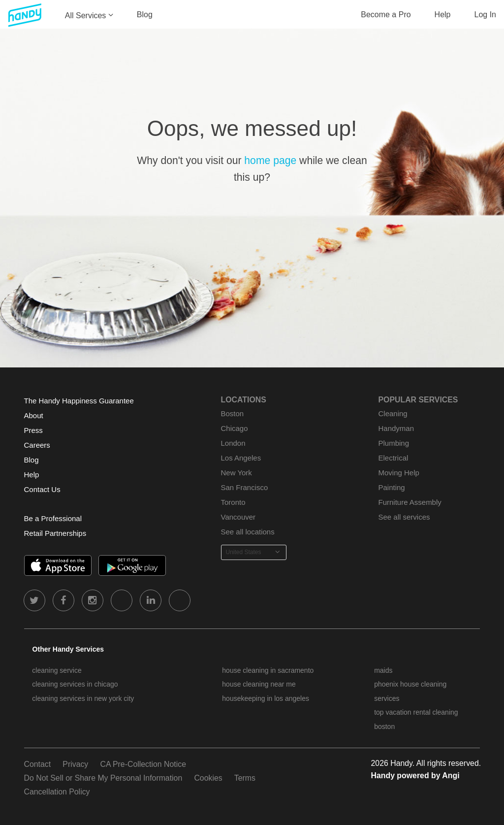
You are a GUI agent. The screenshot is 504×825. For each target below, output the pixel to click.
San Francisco (245, 487)
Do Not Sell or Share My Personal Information (103, 778)
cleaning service (57, 670)
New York (236, 473)
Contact (38, 764)
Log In (485, 15)
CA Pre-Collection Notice (143, 764)
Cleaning (393, 413)
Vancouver (238, 517)
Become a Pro (386, 15)
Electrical (394, 458)
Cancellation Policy (57, 792)
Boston (233, 413)
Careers (37, 445)
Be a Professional (53, 518)
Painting (392, 487)
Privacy (75, 764)
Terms (245, 778)
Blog (145, 15)
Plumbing (394, 443)
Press (33, 430)
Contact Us (42, 489)
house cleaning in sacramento (268, 670)
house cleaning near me (259, 684)
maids (383, 670)
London (233, 443)
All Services (86, 16)
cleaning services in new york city (83, 698)
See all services (404, 517)
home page (270, 160)
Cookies (208, 778)
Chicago (235, 428)
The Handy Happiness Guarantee (79, 401)
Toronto (233, 502)
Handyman (396, 428)
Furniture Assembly (410, 502)
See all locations (248, 532)
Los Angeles (241, 458)
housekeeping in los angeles (266, 698)
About (34, 415)
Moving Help (399, 473)
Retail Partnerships (55, 533)
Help (443, 15)
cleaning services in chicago (75, 684)
